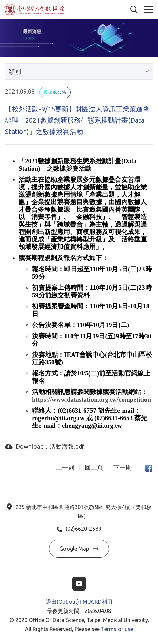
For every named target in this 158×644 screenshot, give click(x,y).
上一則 (65, 467)
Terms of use (117, 629)
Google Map (79, 549)
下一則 (123, 467)
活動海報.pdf (67, 446)
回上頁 (94, 467)
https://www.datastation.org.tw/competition (91, 399)
